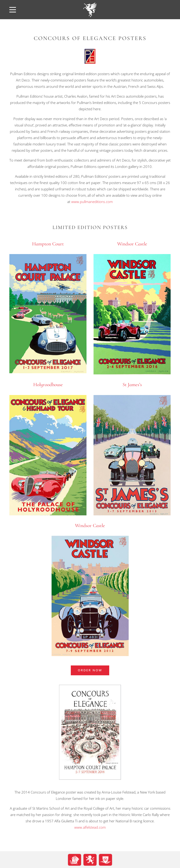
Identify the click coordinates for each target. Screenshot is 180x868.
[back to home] (90, 10)
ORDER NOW (90, 670)
